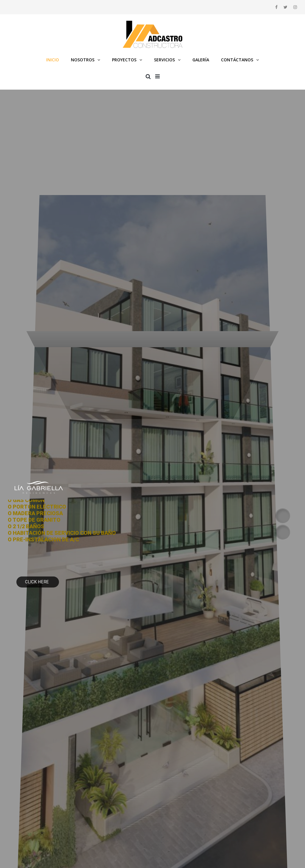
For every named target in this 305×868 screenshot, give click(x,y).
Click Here (38, 582)
